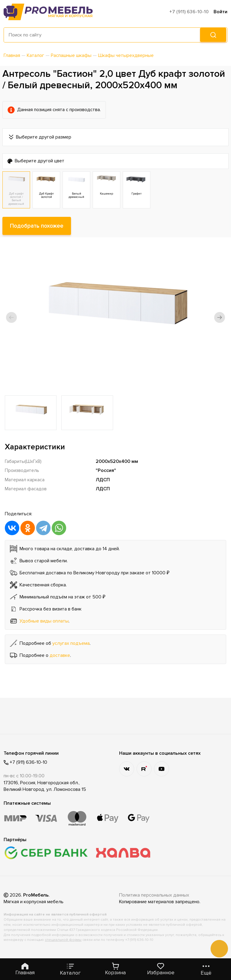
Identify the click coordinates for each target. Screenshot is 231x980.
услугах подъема (71, 643)
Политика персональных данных (154, 895)
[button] (11, 317)
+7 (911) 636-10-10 (189, 12)
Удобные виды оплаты (44, 621)
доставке (60, 655)
